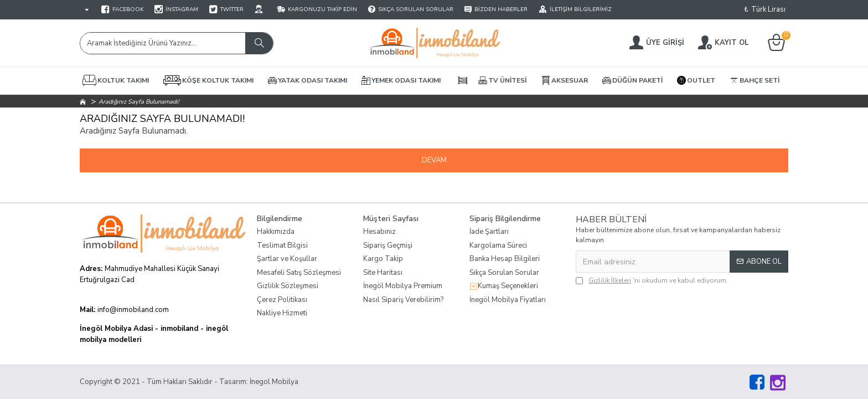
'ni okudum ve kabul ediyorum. (652, 280)
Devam (434, 160)
